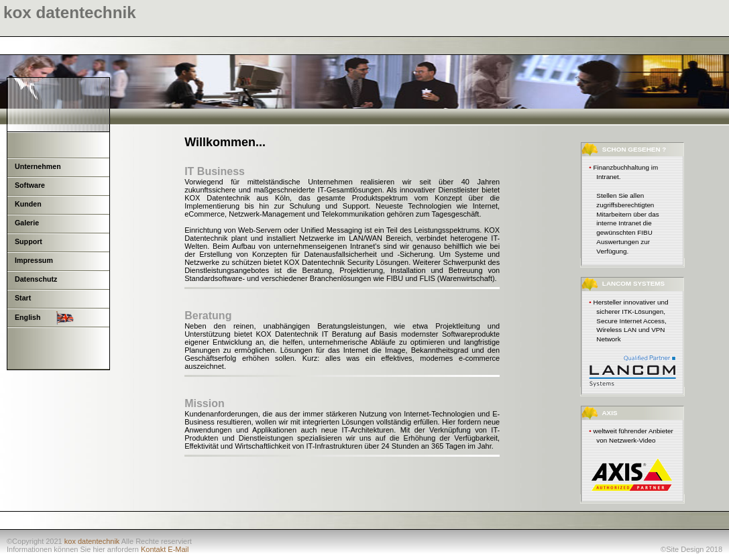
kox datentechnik (92, 541)
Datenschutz (36, 279)
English (44, 318)
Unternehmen (38, 166)
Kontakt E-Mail (165, 549)
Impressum (34, 260)
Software (30, 185)
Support (29, 241)
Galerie (27, 223)
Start (23, 298)
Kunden (28, 204)
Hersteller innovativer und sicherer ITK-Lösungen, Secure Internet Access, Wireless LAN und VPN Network (631, 321)
